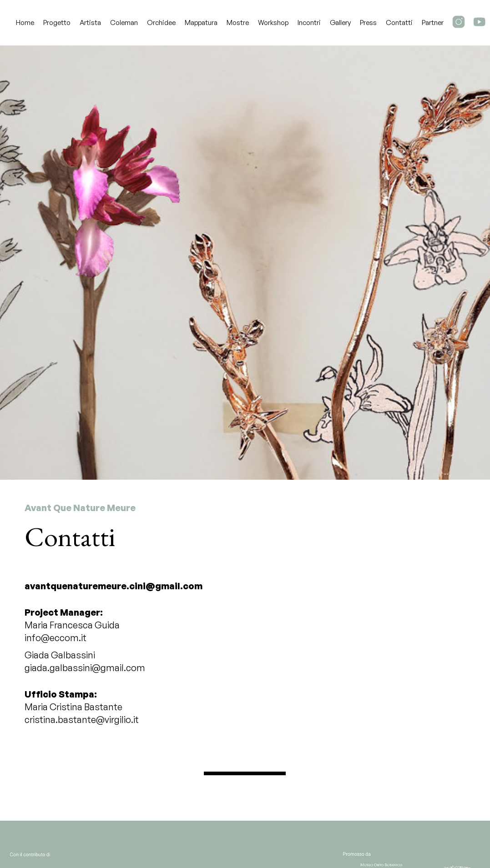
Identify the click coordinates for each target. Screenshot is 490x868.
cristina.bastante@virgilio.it (82, 720)
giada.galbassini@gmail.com (85, 668)
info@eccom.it (56, 638)
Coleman (124, 23)
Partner (433, 23)
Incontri (309, 23)
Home (25, 23)
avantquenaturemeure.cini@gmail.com (114, 586)
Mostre (238, 23)
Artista (90, 23)
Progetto (57, 23)
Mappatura (201, 23)
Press (368, 23)
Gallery (340, 23)
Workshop (273, 23)
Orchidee (161, 23)
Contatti (399, 23)
